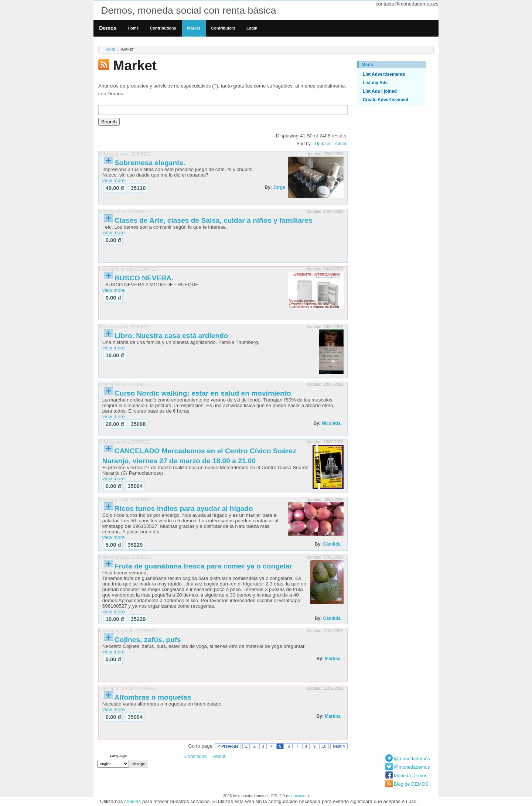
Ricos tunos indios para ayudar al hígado (184, 508)
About (219, 756)
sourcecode (298, 796)
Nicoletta (331, 423)
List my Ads (375, 83)
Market (194, 28)
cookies (132, 801)
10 (324, 746)
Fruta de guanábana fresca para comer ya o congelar (203, 566)
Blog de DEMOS (411, 784)
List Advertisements (384, 74)
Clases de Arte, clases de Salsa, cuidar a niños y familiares (214, 220)
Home (133, 28)
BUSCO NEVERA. (144, 278)
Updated (323, 144)
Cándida (332, 544)
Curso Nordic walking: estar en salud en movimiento (203, 393)
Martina (333, 659)
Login (252, 28)
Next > (339, 746)
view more (114, 180)
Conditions (195, 756)
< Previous (228, 746)
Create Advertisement (386, 100)
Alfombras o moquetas (153, 697)
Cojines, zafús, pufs (148, 640)
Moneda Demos (410, 776)
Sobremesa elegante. (150, 163)
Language (118, 756)
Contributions (163, 28)
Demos (108, 28)
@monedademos (412, 759)
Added (341, 144)
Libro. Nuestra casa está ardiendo (171, 336)
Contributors (224, 28)
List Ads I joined (380, 91)
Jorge (279, 187)
